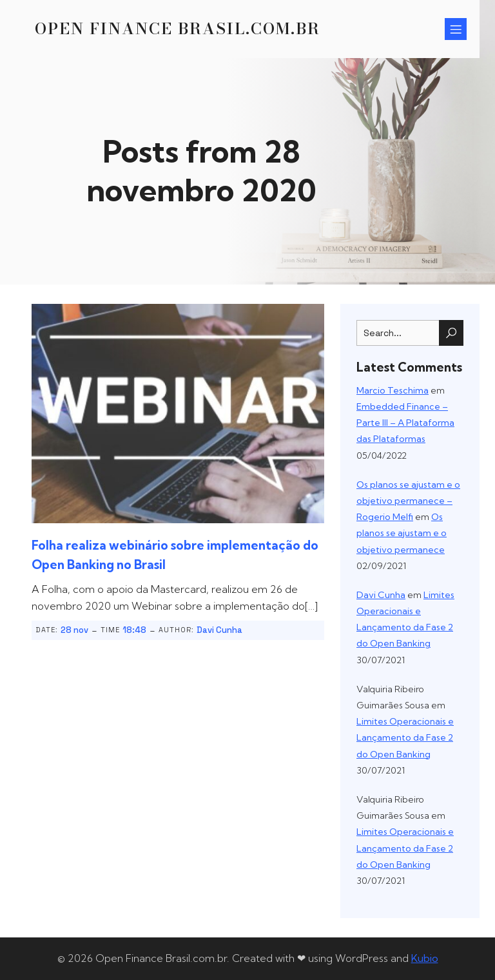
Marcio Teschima (393, 390)
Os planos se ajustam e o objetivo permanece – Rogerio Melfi (408, 501)
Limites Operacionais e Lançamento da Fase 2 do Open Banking (405, 737)
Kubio (425, 958)
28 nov (74, 630)
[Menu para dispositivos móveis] (456, 29)
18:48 (134, 630)
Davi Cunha (219, 630)
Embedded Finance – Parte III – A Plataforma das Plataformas (405, 423)
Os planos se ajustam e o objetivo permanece (402, 533)
